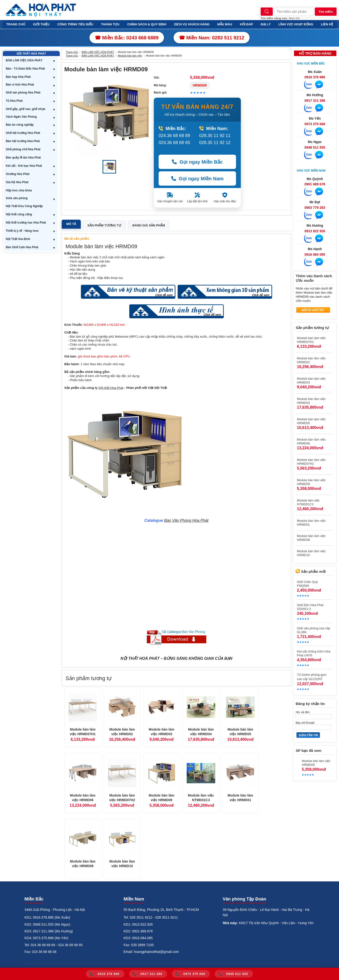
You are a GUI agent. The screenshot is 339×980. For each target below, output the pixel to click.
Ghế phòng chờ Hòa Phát (23, 149)
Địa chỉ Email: (305, 723)
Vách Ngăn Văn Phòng (21, 117)
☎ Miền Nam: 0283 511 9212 (212, 38)
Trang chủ (72, 52)
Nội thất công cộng (19, 214)
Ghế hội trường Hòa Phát (23, 133)
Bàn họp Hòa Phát (18, 77)
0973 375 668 (315, 124)
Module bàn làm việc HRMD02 (122, 732)
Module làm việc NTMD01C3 (201, 798)
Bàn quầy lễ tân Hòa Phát (23, 158)
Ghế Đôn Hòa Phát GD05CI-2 (310, 607)
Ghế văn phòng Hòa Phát (23, 93)
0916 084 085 (315, 254)
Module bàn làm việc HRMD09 (162, 798)
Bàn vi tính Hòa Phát (20, 85)
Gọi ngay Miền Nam (197, 179)
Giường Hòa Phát (18, 174)
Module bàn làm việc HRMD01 (240, 798)
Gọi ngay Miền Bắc (197, 162)
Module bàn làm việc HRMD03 (162, 732)
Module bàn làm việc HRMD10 (122, 864)
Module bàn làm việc (130, 56)
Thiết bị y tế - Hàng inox (22, 231)
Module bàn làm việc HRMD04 (201, 732)
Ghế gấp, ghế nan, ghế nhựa (26, 109)
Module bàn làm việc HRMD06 (83, 798)
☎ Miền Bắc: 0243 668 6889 (127, 38)
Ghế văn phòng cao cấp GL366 (314, 630)
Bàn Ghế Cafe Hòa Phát (22, 247)
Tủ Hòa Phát (14, 101)
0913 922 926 (315, 231)
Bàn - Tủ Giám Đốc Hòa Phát (25, 69)
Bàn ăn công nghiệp (20, 125)
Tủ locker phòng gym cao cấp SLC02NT (312, 677)
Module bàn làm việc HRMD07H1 (83, 732)
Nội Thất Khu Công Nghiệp (24, 206)
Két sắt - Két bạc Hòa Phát (24, 166)
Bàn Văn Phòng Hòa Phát (186, 520)
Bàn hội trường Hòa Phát (23, 141)
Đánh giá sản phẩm (149, 225)
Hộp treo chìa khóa (19, 190)
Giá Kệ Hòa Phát (17, 182)
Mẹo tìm (295, 18)
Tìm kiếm (326, 12)
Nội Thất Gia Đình (18, 239)
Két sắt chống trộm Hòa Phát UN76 (314, 653)
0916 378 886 (315, 77)
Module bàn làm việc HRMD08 (83, 864)
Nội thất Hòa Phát (111, 388)
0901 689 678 (315, 184)
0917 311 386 (315, 101)
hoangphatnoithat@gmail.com (156, 952)
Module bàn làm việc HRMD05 (240, 732)
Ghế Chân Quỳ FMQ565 (307, 584)
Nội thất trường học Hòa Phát (26, 223)
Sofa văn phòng (17, 198)
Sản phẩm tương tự (104, 225)
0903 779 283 (315, 208)
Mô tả (71, 224)
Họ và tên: (303, 712)
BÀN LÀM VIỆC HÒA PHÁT (24, 60)
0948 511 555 (315, 147)
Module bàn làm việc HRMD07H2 (122, 798)
